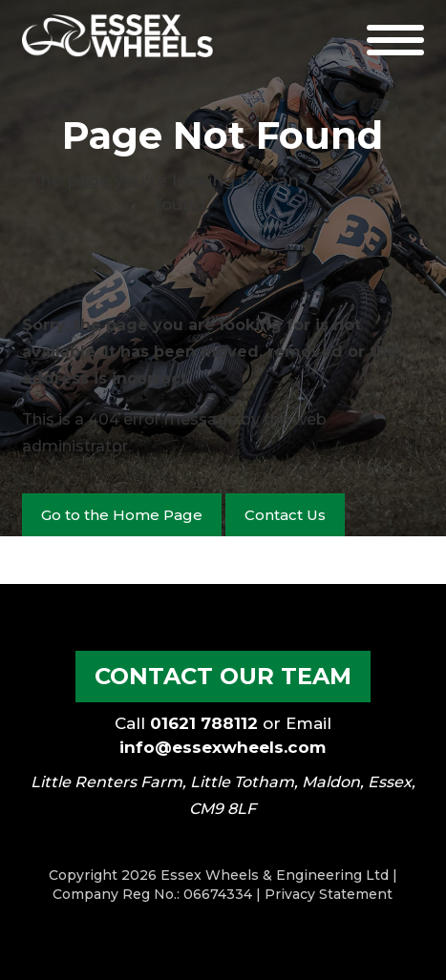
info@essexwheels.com (223, 747)
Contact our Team (223, 676)
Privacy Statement (329, 894)
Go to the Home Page (122, 515)
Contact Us (285, 515)
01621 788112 (204, 723)
